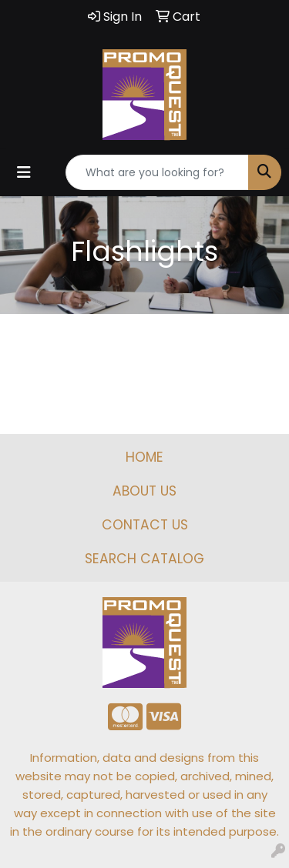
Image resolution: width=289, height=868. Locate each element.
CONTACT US (145, 525)
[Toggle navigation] (24, 172)
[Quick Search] (157, 172)
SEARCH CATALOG (144, 559)
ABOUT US (144, 491)
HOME (144, 457)
